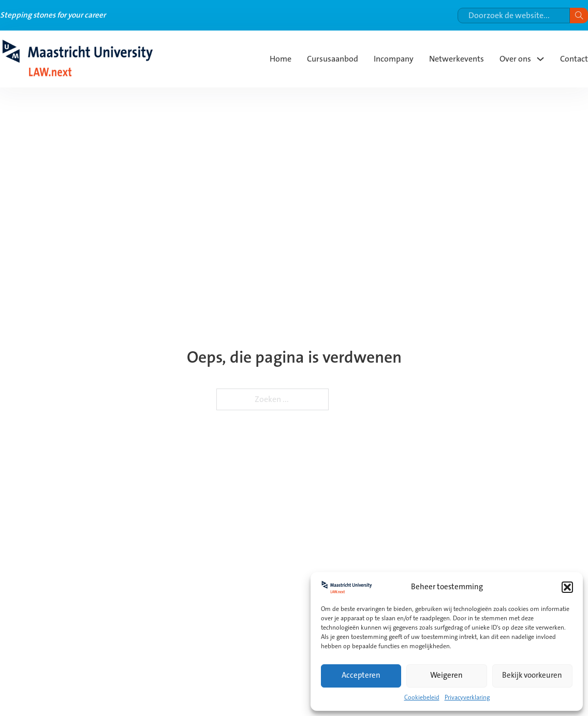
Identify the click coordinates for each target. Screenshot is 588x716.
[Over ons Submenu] (540, 59)
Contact (574, 59)
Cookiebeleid (422, 698)
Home (281, 59)
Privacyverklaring (467, 698)
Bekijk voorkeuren (532, 675)
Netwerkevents (457, 59)
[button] (567, 587)
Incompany (394, 59)
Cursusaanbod (333, 59)
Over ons (515, 59)
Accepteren (361, 675)
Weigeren (446, 675)
